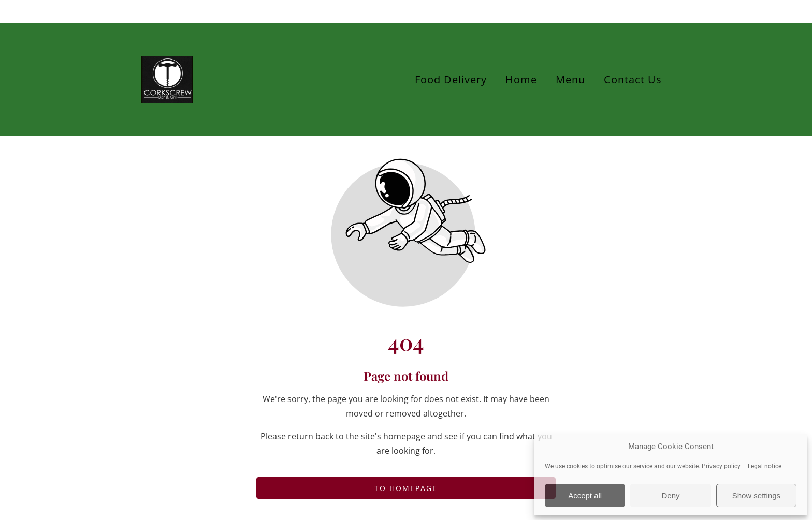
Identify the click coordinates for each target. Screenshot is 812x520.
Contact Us (633, 79)
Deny (670, 495)
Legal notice (765, 466)
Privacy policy (721, 466)
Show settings (756, 495)
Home (521, 79)
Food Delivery (451, 79)
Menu (570, 79)
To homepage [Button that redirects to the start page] (406, 488)
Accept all (585, 495)
